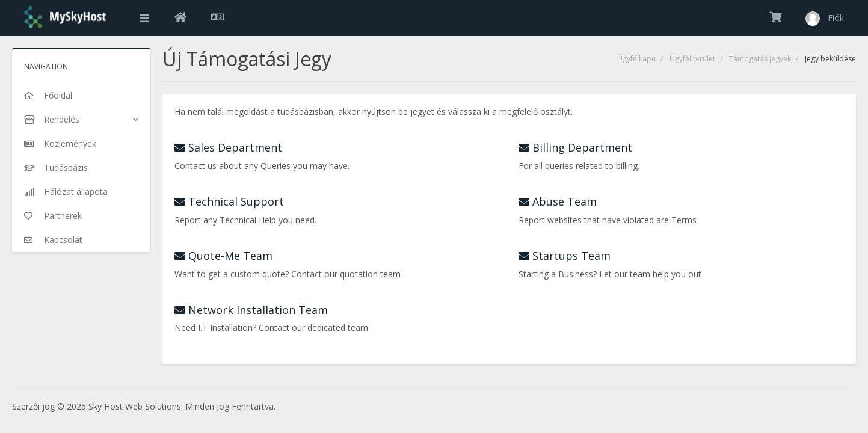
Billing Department (575, 147)
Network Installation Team (251, 310)
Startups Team (565, 256)
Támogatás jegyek (760, 59)
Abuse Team (558, 201)
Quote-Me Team (223, 256)
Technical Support (229, 201)
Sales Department (228, 147)
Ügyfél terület (692, 59)
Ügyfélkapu (636, 59)
